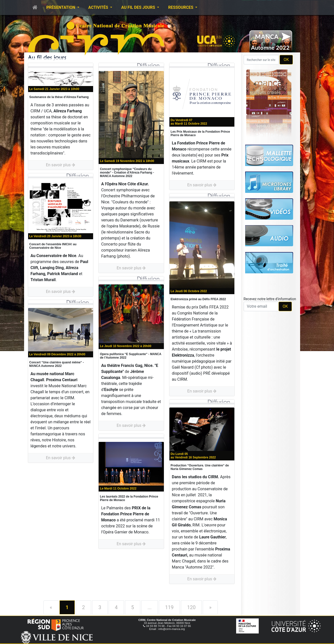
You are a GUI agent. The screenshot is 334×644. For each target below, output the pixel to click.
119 (169, 607)
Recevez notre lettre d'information (270, 299)
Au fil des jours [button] (139, 7)
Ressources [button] (181, 7)
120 (191, 607)
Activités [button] (99, 7)
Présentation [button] (61, 7)
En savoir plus (61, 165)
